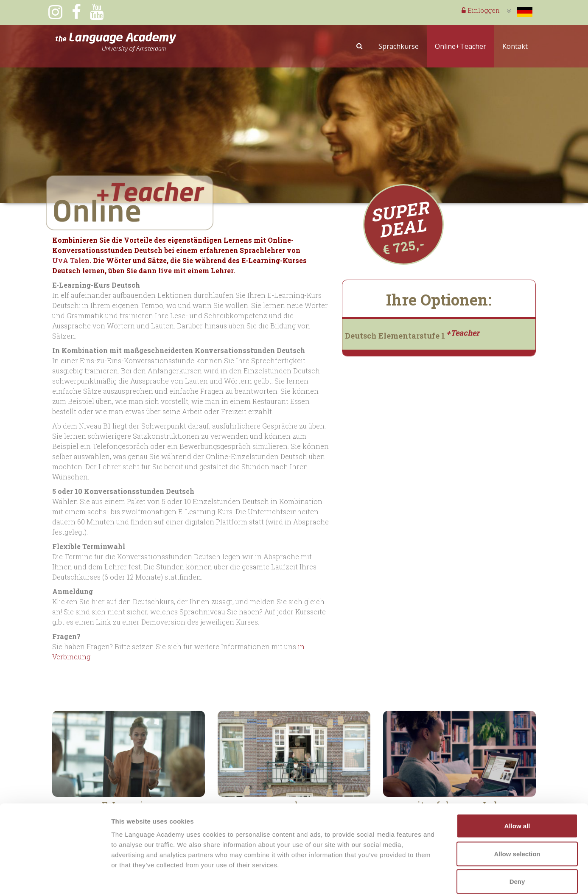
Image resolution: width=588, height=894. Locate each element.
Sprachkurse (399, 46)
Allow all (517, 783)
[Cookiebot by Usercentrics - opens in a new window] (55, 877)
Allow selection (517, 811)
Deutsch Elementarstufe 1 (412, 336)
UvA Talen (71, 260)
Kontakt (515, 46)
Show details (445, 877)
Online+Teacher (461, 46)
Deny (517, 838)
